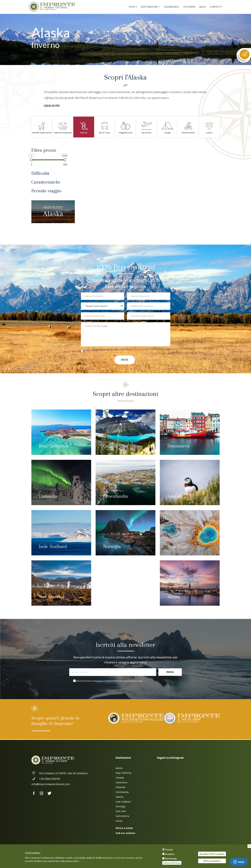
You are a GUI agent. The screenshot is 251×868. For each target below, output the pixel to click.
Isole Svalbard (53, 546)
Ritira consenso (212, 861)
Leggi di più (52, 106)
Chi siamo (189, 7)
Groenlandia (116, 496)
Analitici (170, 854)
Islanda (175, 496)
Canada (111, 446)
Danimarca (178, 446)
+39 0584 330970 (46, 779)
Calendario (171, 7)
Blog (203, 7)
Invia (125, 360)
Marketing (171, 858)
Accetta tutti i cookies (212, 854)
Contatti (216, 7)
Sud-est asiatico (125, 833)
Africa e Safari (124, 828)
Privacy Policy (122, 351)
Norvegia (112, 546)
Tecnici (169, 850)
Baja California (54, 446)
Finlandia (48, 496)
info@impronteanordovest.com (51, 784)
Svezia (174, 597)
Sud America (52, 597)
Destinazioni (151, 7)
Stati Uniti (177, 546)
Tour (133, 7)
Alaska (53, 212)
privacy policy (72, 861)
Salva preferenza (172, 863)
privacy (99, 681)
